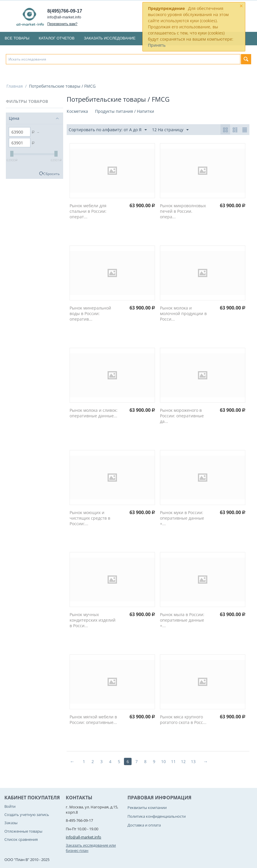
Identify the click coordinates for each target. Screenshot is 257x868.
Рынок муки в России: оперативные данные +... (182, 518)
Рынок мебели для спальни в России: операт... (88, 211)
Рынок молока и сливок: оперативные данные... (94, 413)
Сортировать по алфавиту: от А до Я (108, 130)
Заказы (11, 823)
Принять (157, 45)
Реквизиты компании (147, 808)
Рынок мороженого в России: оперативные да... (182, 416)
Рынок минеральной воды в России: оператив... (90, 313)
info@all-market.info (64, 17)
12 (183, 761)
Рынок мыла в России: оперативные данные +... (182, 620)
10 (163, 761)
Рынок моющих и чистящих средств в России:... (90, 518)
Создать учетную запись (27, 815)
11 (173, 761)
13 (193, 761)
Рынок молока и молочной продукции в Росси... (183, 313)
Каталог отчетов (57, 38)
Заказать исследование (110, 38)
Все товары (17, 38)
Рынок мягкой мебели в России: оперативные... (93, 720)
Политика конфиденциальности (157, 816)
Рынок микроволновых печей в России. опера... (183, 211)
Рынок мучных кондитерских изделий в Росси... (93, 620)
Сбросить (51, 174)
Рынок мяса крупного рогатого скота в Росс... (183, 720)
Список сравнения (21, 839)
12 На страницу (170, 130)
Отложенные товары (23, 831)
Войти (10, 806)
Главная (15, 86)
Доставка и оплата (144, 825)
